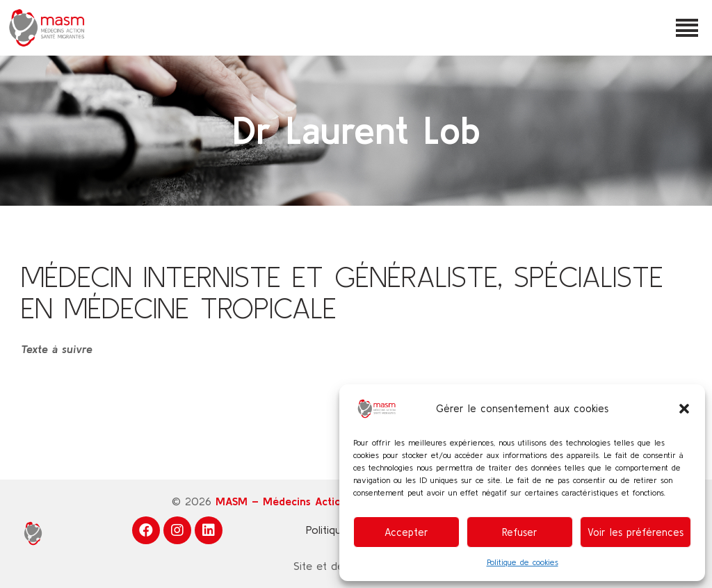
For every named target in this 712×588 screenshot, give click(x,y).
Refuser (520, 532)
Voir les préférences (636, 532)
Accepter (406, 532)
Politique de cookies (523, 562)
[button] (684, 409)
